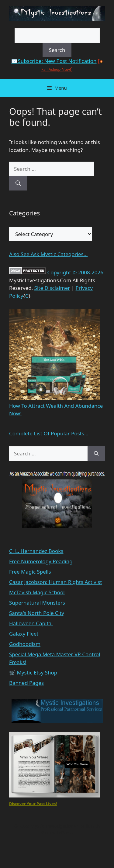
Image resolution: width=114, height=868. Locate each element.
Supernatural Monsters (37, 603)
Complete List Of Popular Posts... (49, 433)
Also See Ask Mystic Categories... (48, 254)
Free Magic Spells (30, 572)
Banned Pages (26, 683)
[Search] (18, 183)
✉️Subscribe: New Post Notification (54, 61)
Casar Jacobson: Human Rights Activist (55, 582)
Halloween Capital (31, 623)
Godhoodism (25, 644)
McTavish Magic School (37, 592)
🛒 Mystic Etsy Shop (33, 672)
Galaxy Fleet (24, 634)
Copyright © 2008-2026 (75, 272)
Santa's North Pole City (37, 613)
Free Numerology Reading (41, 561)
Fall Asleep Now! (56, 69)
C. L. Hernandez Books (36, 551)
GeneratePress (57, 832)
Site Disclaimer (52, 288)
